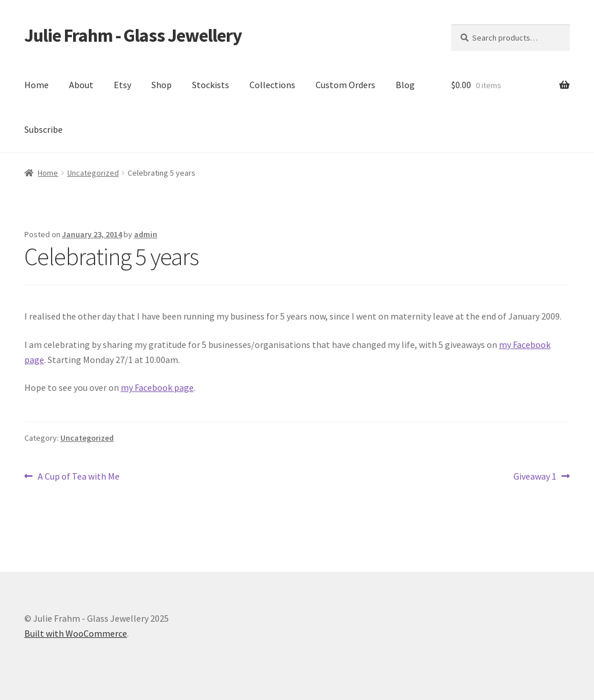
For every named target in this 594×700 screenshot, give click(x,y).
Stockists (211, 85)
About (81, 85)
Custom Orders (345, 85)
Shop (162, 85)
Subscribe (44, 129)
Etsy (122, 85)
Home (37, 85)
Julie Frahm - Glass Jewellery (133, 35)
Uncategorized (93, 173)
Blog (405, 85)
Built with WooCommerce (76, 633)
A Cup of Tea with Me (78, 477)
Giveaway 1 (535, 477)
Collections (272, 85)
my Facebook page (157, 387)
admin (146, 234)
